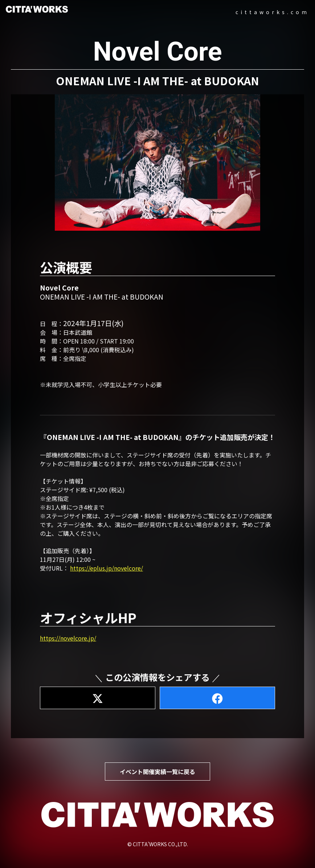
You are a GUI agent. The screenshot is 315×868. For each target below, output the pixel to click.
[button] (157, 163)
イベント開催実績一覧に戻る (157, 772)
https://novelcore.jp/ (68, 638)
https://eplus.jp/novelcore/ (107, 568)
